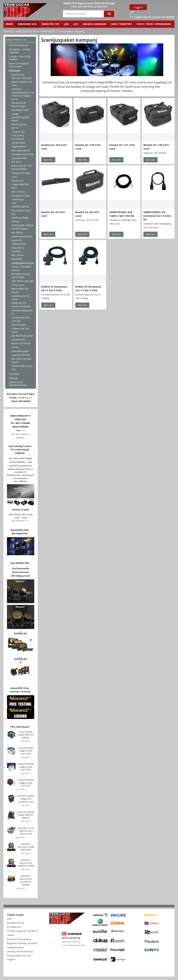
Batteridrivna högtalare (18, 250)
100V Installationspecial (20, 205)
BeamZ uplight (19, 325)
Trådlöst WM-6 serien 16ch (22, 368)
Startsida (8, 31)
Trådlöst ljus (18, 199)
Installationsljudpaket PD (22, 312)
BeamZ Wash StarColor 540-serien (22, 76)
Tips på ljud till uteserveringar (19, 105)
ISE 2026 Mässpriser (19, 45)
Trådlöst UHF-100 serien (20, 330)
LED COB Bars (18, 192)
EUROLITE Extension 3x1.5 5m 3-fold (54, 288)
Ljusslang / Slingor (20, 218)
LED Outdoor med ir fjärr (21, 212)
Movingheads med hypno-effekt (21, 276)
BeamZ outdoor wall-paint (22, 84)
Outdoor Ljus (18, 132)
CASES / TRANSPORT (121, 24)
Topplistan (14, 374)
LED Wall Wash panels (22, 336)
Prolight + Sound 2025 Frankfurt (20, 58)
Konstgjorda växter (21, 196)
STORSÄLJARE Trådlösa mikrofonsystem (23, 227)
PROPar (15, 347)
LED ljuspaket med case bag (21, 319)
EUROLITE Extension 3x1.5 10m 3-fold (88, 288)
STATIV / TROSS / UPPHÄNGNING (154, 24)
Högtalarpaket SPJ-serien (21, 298)
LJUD (66, 24)
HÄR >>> (21, 430)
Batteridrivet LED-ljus (22, 236)
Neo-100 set (17, 255)
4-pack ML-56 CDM (21, 355)
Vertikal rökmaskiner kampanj (22, 268)
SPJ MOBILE (17, 259)
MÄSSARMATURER (20, 110)
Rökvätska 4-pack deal (22, 154)
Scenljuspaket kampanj (71, 31)
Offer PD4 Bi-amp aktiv (23, 281)
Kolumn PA (17, 240)
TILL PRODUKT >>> (21, 521)
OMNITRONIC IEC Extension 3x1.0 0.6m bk (157, 216)
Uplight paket (18, 143)
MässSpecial (17, 181)
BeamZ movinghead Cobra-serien (19, 65)
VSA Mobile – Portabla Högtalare (20, 51)
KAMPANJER (48, 31)
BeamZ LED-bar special (19, 126)
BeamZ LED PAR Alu (21, 343)
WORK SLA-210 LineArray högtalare (21, 305)
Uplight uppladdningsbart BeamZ (20, 117)
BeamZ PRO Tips (50, 24)
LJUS (76, 24)
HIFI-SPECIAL (17, 233)
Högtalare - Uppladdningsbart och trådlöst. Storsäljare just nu (23, 94)
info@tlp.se (25, 398)
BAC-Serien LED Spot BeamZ (22, 361)
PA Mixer (16, 222)
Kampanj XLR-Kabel (21, 173)
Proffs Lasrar (18, 285)
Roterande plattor (20, 351)
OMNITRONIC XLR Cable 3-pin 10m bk (122, 214)
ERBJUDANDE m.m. (27, 24)
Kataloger (14, 378)
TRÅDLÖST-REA (19, 244)
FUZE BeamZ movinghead (18, 137)
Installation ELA (19, 340)
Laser (14, 177)
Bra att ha (16, 162)
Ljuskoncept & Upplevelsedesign (18, 384)
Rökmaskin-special (21, 150)
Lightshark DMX (19, 158)
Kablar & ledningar (94, 24)
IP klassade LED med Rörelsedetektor (22, 167)
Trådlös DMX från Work (20, 186)
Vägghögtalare (19, 146)
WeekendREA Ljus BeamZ (20, 290)
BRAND (9, 24)
